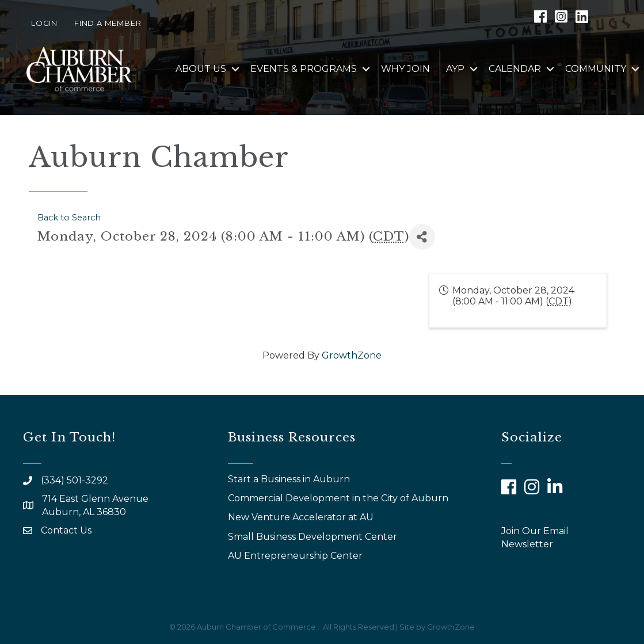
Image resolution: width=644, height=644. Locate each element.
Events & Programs (304, 69)
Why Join (405, 69)
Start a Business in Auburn (289, 479)
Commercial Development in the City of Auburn (339, 498)
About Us (201, 69)
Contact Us (66, 530)
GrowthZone (352, 355)
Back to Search (69, 218)
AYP (455, 69)
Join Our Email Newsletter (535, 538)
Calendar (515, 69)
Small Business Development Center (314, 537)
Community (596, 69)
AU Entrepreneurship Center (296, 556)
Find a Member (108, 23)
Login (44, 23)
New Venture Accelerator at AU (302, 517)
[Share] (422, 237)
